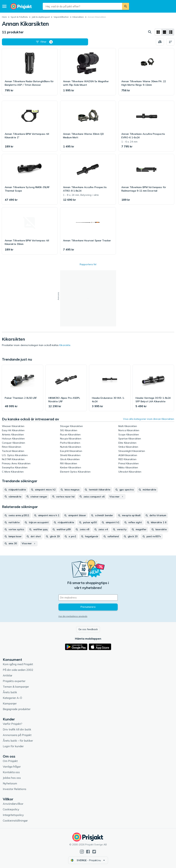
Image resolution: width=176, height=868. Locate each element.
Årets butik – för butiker (18, 741)
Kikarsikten (78, 17)
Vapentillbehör (61, 17)
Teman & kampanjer (16, 687)
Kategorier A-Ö (12, 698)
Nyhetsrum (10, 783)
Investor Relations (15, 789)
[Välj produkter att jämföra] (160, 42)
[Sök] (126, 6)
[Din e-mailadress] (88, 598)
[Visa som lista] (164, 32)
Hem (4, 17)
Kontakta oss (11, 772)
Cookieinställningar (15, 820)
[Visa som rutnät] (158, 32)
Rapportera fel (88, 264)
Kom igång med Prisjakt (18, 664)
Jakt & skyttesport (41, 17)
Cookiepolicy (11, 809)
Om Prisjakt (10, 761)
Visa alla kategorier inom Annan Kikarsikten (149, 419)
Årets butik (10, 692)
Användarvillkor (13, 804)
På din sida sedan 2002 (18, 670)
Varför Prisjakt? (13, 724)
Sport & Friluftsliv (19, 17)
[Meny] (4, 6)
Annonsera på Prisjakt (17, 735)
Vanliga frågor (12, 767)
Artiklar (8, 675)
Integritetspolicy (13, 815)
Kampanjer (10, 703)
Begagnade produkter (17, 709)
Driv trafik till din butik (17, 729)
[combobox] (82, 6)
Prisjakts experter (14, 681)
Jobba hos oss (12, 778)
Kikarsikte (65, 345)
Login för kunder (13, 746)
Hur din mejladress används (73, 616)
